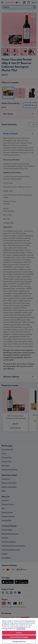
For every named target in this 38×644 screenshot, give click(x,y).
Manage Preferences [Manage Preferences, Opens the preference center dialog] (19, 642)
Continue (19, 633)
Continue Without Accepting (19, 637)
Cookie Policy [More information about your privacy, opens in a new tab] (21, 629)
